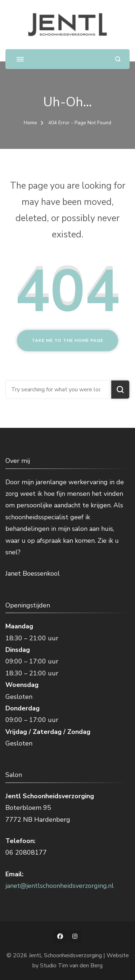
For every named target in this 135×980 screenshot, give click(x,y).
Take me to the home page (67, 340)
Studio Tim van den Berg (71, 966)
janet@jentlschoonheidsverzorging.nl (60, 886)
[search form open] (118, 59)
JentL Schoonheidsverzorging (65, 955)
